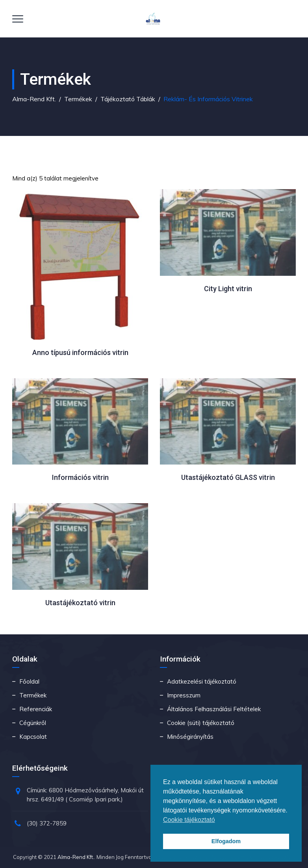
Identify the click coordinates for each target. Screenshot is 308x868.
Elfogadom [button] (226, 841)
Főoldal (29, 681)
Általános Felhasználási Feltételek (214, 709)
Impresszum (184, 695)
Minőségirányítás (190, 737)
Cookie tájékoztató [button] (189, 820)
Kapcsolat (33, 737)
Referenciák (36, 709)
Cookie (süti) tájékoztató (201, 723)
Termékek (33, 695)
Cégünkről (33, 723)
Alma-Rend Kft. (76, 857)
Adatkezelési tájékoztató (202, 681)
